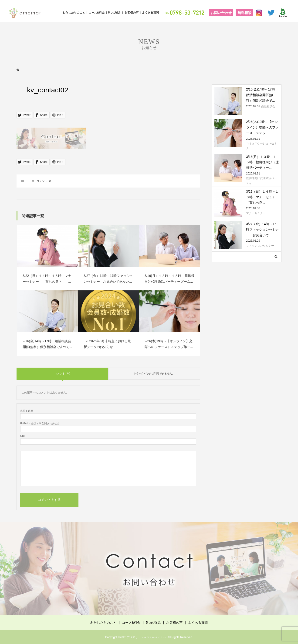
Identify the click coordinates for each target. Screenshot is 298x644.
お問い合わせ (221, 13)
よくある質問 (150, 13)
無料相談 (244, 13)
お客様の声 (132, 13)
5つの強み (115, 13)
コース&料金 (97, 13)
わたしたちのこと (74, 13)
